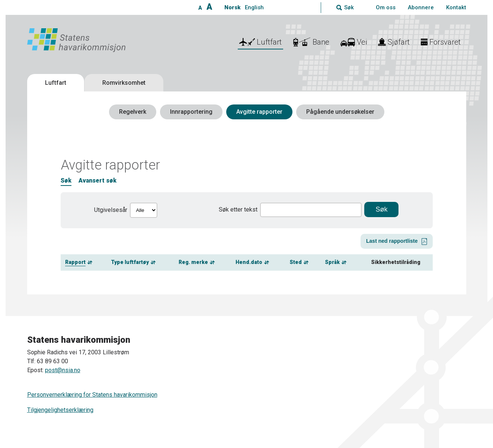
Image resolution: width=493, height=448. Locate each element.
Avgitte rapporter (259, 112)
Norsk (232, 7)
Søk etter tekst (238, 210)
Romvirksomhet (124, 83)
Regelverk (133, 112)
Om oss (386, 7)
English (254, 7)
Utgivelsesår (111, 210)
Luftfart (56, 83)
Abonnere (421, 7)
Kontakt (456, 7)
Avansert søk (97, 181)
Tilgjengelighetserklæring (60, 410)
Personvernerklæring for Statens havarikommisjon (92, 395)
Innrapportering (191, 112)
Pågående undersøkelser (340, 112)
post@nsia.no (63, 370)
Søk (66, 181)
